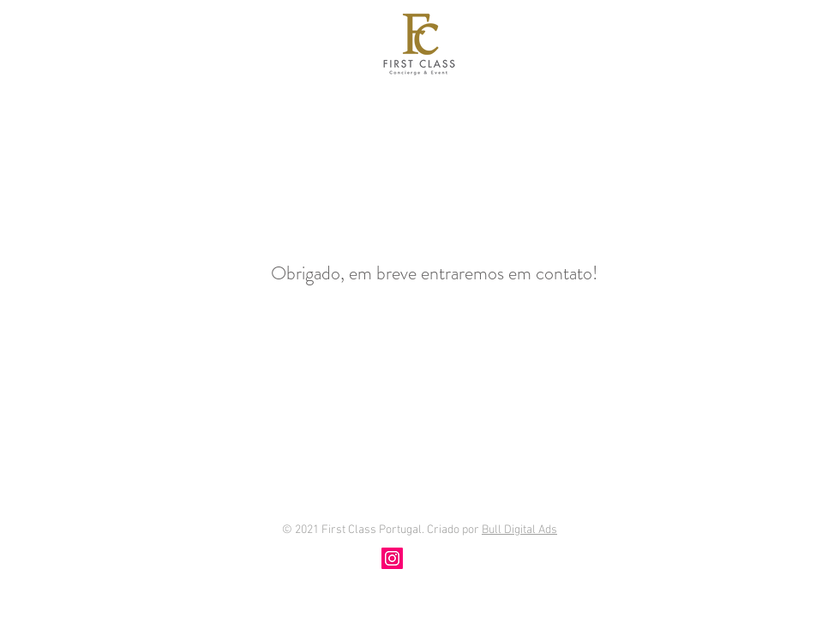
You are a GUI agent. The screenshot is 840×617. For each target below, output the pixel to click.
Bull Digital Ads (519, 530)
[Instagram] (392, 558)
